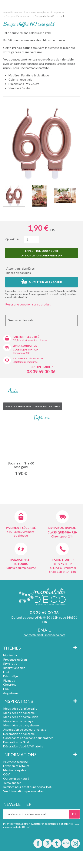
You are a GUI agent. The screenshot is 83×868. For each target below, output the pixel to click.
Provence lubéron (15, 659)
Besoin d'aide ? (41, 367)
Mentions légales (15, 770)
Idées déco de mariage (18, 721)
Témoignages (12, 783)
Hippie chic (10, 655)
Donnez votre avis (20, 320)
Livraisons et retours (21, 562)
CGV (6, 774)
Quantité (12, 239)
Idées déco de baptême (19, 713)
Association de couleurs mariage (25, 729)
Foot (6, 672)
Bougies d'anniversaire (19, 16)
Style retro (10, 663)
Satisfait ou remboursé (25, 362)
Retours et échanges (28, 358)
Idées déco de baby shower (21, 725)
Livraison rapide (25, 346)
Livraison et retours (16, 766)
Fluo (6, 689)
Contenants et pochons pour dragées (28, 738)
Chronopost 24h (21, 353)
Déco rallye (11, 676)
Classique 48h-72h (26, 350)
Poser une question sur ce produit (28, 304)
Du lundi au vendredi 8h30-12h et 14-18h (62, 570)
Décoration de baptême (19, 734)
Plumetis (9, 680)
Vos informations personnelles (23, 791)
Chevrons (10, 684)
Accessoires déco (24, 12)
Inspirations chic (14, 668)
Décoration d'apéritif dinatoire (23, 746)
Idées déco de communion (21, 717)
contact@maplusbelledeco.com (44, 635)
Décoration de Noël (16, 742)
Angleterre (11, 693)
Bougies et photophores (51, 12)
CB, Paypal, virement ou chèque (30, 340)
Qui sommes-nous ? (16, 779)
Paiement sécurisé (26, 337)
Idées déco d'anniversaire (20, 708)
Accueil (7, 12)
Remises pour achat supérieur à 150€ (28, 787)
